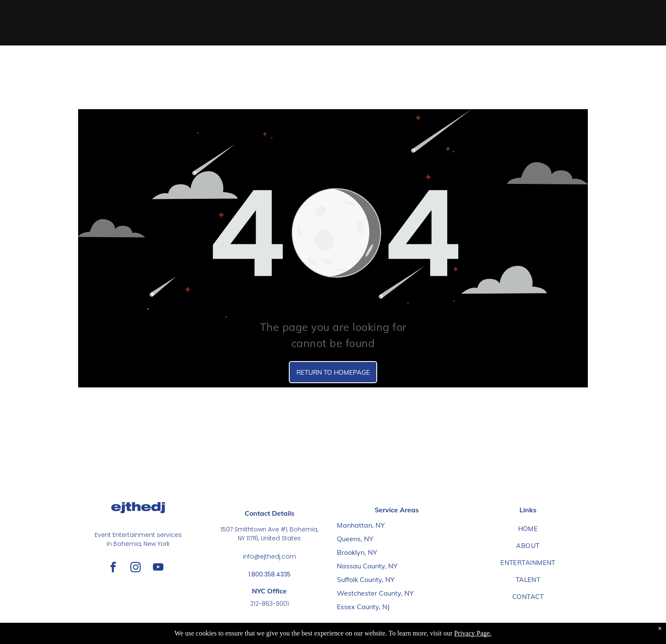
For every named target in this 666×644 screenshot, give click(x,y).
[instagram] (136, 568)
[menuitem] (528, 529)
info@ (251, 556)
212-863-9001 (270, 604)
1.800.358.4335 (270, 574)
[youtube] (158, 568)
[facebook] (113, 568)
